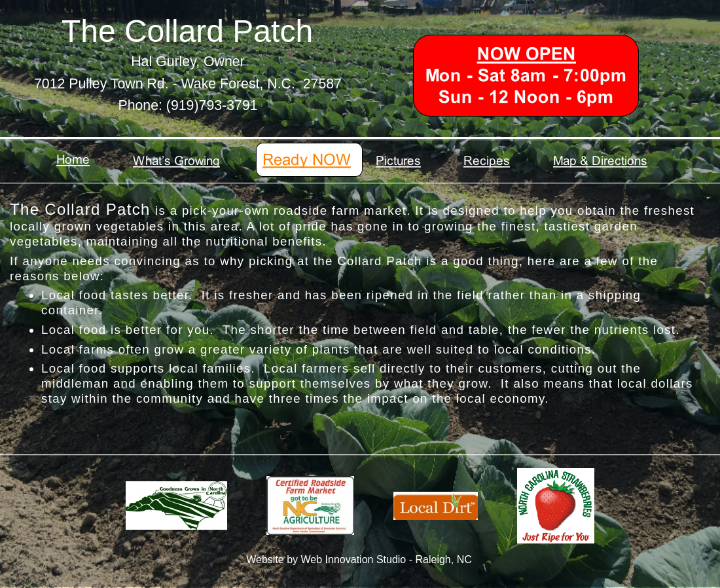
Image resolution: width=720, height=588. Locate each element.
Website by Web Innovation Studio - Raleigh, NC (359, 560)
